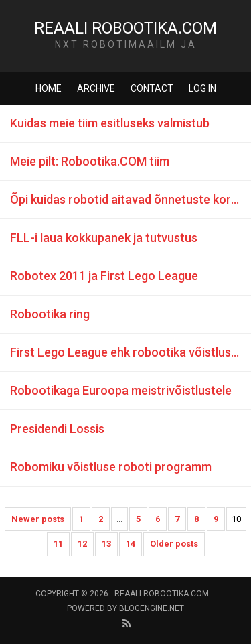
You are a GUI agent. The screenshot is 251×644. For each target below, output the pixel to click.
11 (58, 544)
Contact (152, 88)
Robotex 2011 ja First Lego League (104, 276)
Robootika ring (50, 314)
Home (49, 88)
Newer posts (38, 519)
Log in (202, 88)
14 (131, 544)
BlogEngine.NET (152, 608)
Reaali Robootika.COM (125, 28)
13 (106, 544)
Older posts (174, 544)
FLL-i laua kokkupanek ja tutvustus (104, 238)
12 (82, 544)
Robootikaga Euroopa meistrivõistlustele (121, 390)
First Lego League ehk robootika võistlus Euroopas (131, 352)
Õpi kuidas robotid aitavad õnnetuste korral (128, 199)
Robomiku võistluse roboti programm (111, 467)
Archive (96, 88)
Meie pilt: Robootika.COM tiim (90, 161)
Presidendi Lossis (57, 429)
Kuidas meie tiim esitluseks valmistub (110, 123)
